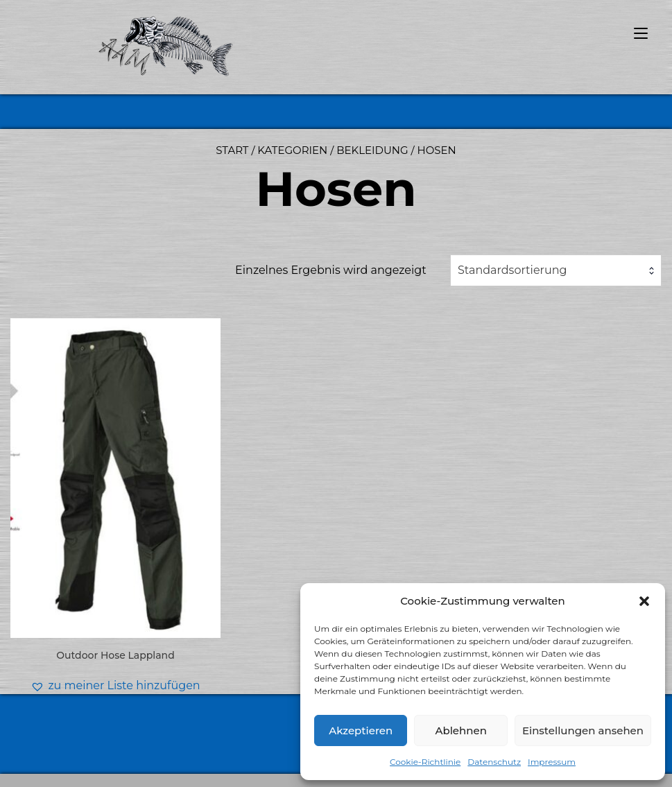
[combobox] (556, 270)
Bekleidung (372, 150)
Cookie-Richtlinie (425, 762)
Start (232, 150)
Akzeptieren (361, 730)
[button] (644, 601)
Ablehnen (460, 730)
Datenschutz (494, 762)
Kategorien (292, 150)
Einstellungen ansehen (583, 730)
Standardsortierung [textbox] (512, 270)
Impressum (552, 762)
